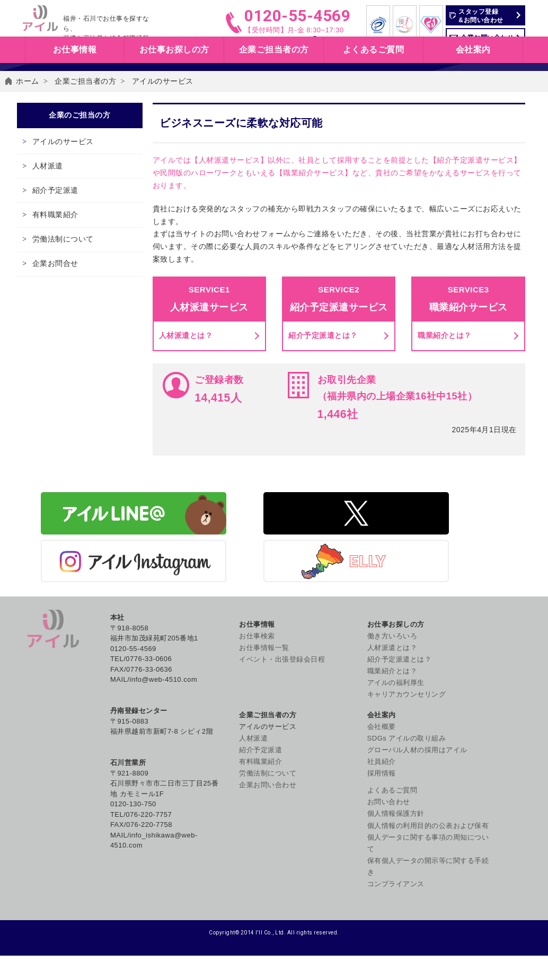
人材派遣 (60, 253)
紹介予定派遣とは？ (323, 422)
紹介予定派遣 (68, 283)
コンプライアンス (485, 880)
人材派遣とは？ (187, 422)
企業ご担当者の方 (85, 138)
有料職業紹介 (68, 314)
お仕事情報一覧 (264, 699)
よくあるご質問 (374, 66)
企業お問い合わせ (485, 38)
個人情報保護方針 (485, 798)
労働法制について (75, 345)
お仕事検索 (334, 42)
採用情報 (471, 757)
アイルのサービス (75, 222)
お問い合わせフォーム (254, 312)
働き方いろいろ (337, 687)
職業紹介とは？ (444, 422)
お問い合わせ (478, 786)
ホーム (28, 138)
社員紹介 (471, 746)
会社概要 (471, 687)
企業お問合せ (68, 376)
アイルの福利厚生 (340, 734)
